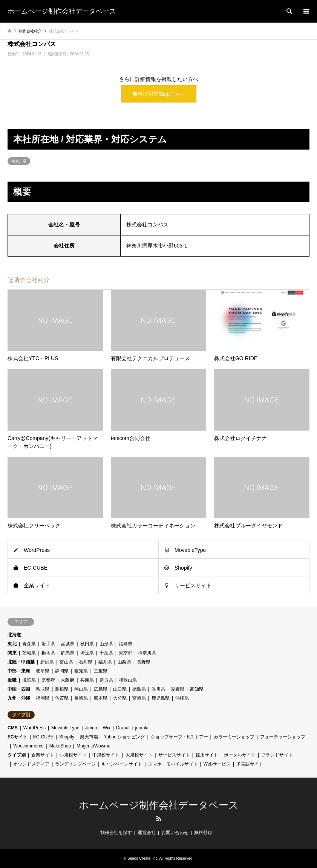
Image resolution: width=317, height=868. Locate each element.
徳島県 (139, 689)
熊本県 (101, 698)
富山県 (66, 662)
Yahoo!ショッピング (124, 737)
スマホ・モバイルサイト (173, 764)
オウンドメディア (31, 764)
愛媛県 (178, 689)
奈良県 (106, 680)
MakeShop (60, 746)
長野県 (144, 662)
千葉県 (106, 653)
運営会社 (147, 833)
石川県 (86, 662)
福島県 (126, 644)
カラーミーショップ (234, 737)
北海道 (14, 635)
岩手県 (48, 644)
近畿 (12, 680)
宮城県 (67, 644)
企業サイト (37, 585)
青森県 (29, 644)
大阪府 (67, 680)
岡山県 (81, 689)
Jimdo (91, 728)
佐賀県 (62, 698)
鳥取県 (43, 689)
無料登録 (203, 833)
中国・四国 (19, 689)
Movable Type (65, 728)
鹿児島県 (161, 698)
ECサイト (18, 737)
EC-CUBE (36, 568)
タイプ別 (17, 755)
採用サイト (207, 755)
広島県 (101, 689)
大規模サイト (139, 755)
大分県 (120, 698)
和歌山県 (128, 680)
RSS (159, 819)
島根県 (62, 689)
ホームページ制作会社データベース (159, 805)
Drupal (123, 728)
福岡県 (43, 698)
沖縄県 (182, 698)
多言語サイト (250, 764)
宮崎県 (139, 698)
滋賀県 (29, 680)
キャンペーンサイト (122, 764)
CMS (13, 728)
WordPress (37, 550)
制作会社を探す (116, 833)
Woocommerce (28, 746)
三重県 (101, 671)
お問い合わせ (175, 833)
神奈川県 (19, 161)
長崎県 (81, 698)
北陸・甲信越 (21, 662)
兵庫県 (87, 680)
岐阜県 (43, 671)
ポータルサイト (240, 755)
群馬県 (67, 653)
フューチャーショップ (283, 737)
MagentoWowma (93, 746)
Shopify (183, 568)
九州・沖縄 (19, 698)
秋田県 (87, 644)
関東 (12, 653)
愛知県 (81, 671)
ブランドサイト (277, 755)
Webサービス (217, 764)
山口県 (120, 689)
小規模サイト (73, 755)
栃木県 (48, 653)
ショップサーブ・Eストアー (179, 737)
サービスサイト (193, 585)
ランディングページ (75, 764)
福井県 (105, 662)
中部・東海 (19, 671)
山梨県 (124, 662)
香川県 (158, 689)
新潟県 (47, 662)
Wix (107, 728)
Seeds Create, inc (142, 858)
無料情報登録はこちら (159, 94)
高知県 (197, 689)
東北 (12, 644)
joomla (142, 728)
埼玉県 (87, 653)
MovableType (190, 550)
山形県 (106, 644)
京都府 (48, 680)
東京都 (126, 653)
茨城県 (29, 653)
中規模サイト (106, 755)
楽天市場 (89, 737)
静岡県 (62, 671)
